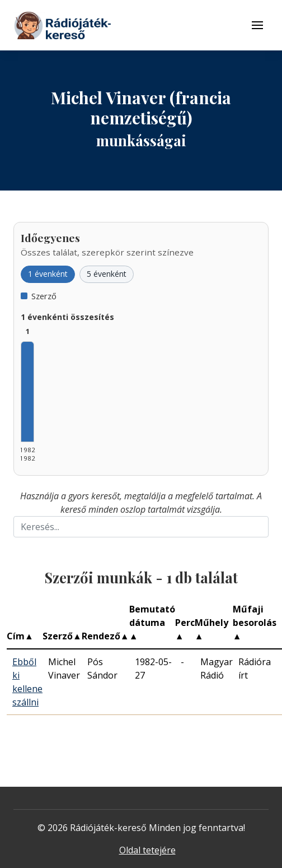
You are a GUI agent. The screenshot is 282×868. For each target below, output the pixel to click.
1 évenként (48, 274)
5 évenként (107, 274)
